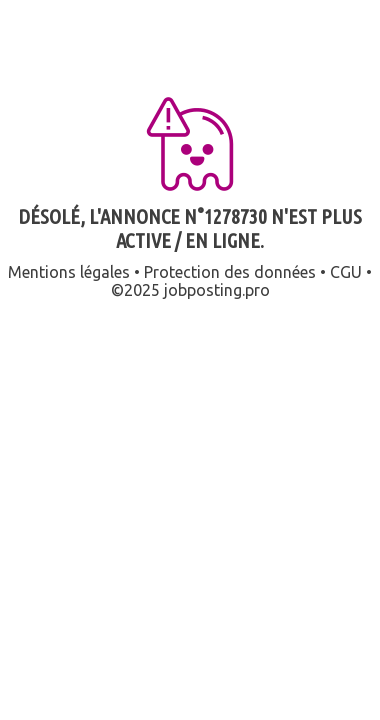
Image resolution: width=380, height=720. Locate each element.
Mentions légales (69, 272)
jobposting (203, 290)
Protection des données (230, 272)
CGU (346, 272)
